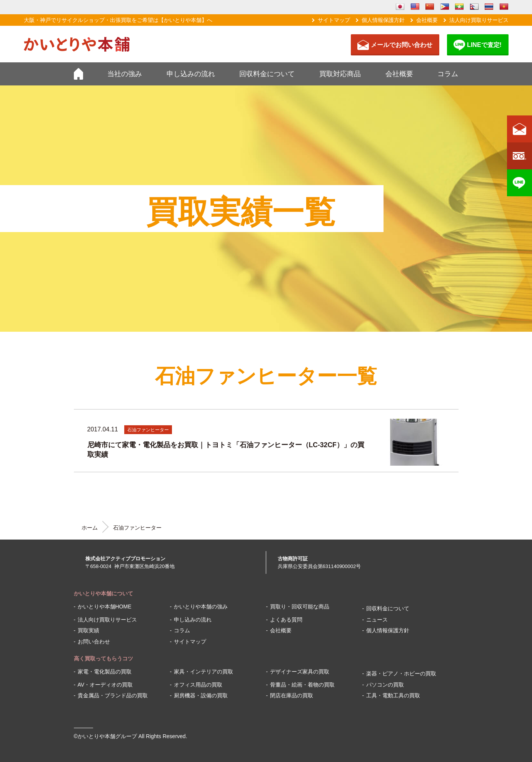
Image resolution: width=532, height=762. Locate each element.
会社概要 (427, 20)
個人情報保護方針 (383, 20)
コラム (448, 74)
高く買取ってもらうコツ (103, 658)
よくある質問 (286, 620)
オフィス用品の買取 (198, 685)
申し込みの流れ (191, 74)
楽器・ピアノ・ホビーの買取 (401, 673)
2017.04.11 (103, 429)
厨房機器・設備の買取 (201, 695)
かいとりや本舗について (103, 593)
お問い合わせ (94, 642)
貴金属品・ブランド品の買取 (113, 695)
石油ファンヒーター (148, 430)
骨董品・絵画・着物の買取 (302, 685)
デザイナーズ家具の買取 (300, 672)
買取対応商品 (340, 74)
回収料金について (267, 74)
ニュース (377, 620)
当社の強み (125, 74)
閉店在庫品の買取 (292, 695)
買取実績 (88, 630)
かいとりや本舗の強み (201, 607)
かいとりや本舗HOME (105, 607)
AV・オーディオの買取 (105, 685)
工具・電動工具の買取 (393, 695)
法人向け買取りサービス (479, 20)
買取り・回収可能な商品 (300, 607)
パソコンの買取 (385, 685)
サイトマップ (334, 20)
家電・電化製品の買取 (105, 672)
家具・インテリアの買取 (203, 672)
